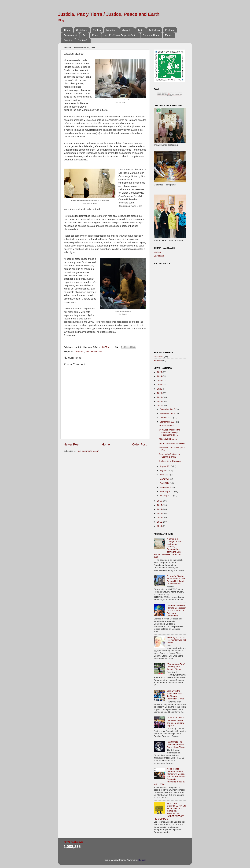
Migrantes (127, 30)
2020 (160, 393)
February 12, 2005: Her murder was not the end (176, 640)
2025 (160, 372)
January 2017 (166, 496)
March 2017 (166, 487)
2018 (160, 401)
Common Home (151, 35)
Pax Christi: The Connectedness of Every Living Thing (176, 744)
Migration (111, 30)
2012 (160, 518)
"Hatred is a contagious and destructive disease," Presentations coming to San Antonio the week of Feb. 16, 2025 (168, 548)
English (97, 30)
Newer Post (71, 444)
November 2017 (168, 414)
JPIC (88, 352)
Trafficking (154, 30)
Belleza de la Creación (170, 461)
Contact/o (83, 40)
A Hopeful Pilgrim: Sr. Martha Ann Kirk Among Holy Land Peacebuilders (176, 580)
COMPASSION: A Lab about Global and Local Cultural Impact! (175, 722)
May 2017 (165, 479)
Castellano (82, 30)
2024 (160, 376)
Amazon (158, 360)
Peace (96, 35)
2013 (160, 513)
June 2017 (165, 475)
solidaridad (96, 352)
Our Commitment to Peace (172, 443)
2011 (160, 522)
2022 (160, 385)
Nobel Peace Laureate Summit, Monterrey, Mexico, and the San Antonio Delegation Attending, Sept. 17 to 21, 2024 (170, 777)
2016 (160, 501)
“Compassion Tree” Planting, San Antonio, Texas (176, 667)
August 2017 (166, 466)
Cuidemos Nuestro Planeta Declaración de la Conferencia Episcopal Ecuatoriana (176, 611)
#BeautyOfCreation (168, 439)
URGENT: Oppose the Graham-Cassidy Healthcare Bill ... (170, 432)
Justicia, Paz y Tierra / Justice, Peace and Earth (109, 14)
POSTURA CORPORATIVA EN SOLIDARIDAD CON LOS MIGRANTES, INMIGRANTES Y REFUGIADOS (170, 811)
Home (67, 30)
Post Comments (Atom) (88, 451)
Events (169, 35)
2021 (160, 389)
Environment (70, 35)
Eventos (68, 40)
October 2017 (166, 418)
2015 (160, 505)
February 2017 (167, 491)
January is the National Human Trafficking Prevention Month (175, 695)
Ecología (170, 30)
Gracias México (167, 425)
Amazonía (159, 356)
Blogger (142, 860)
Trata (140, 30)
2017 (160, 406)
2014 (160, 509)
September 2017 (168, 422)
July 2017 (165, 470)
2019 (160, 397)
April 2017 (165, 483)
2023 (160, 381)
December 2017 (168, 409)
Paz (85, 35)
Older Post (139, 444)
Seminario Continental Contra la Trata (170, 455)
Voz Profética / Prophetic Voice (121, 35)
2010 (160, 526)
